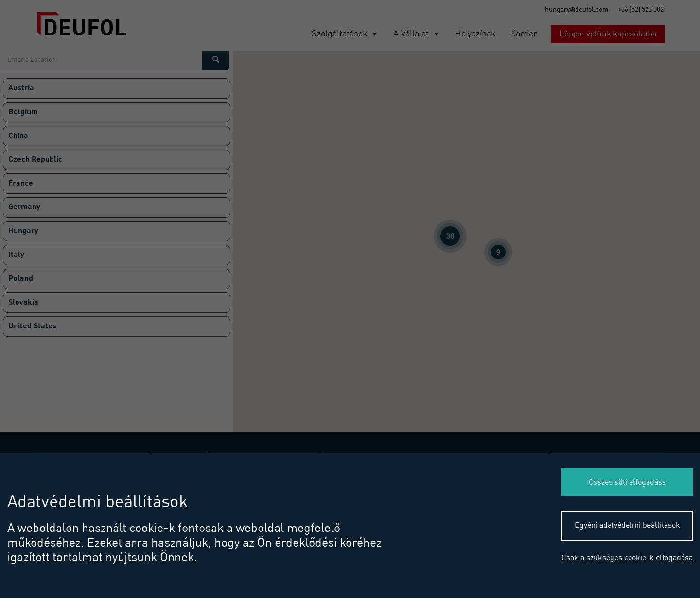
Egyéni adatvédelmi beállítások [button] (627, 526)
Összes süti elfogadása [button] (627, 483)
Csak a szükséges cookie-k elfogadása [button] (627, 558)
